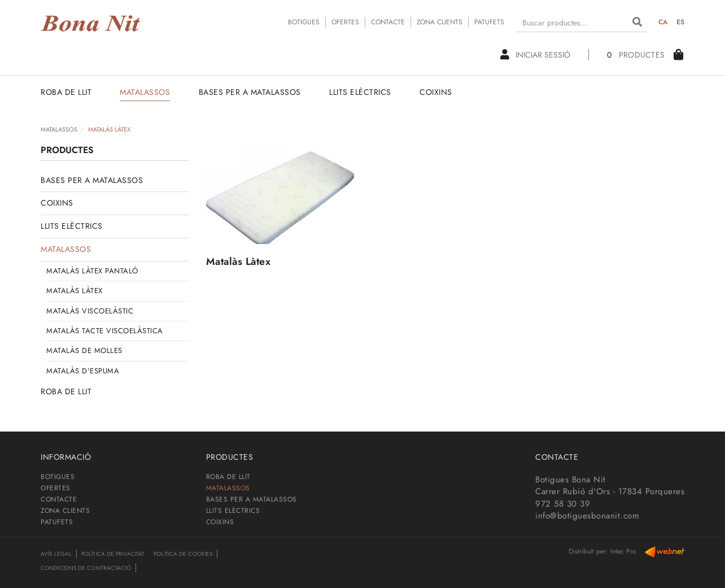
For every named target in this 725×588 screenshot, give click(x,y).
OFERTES (345, 22)
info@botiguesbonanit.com (587, 516)
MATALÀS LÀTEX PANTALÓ (92, 271)
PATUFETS (489, 22)
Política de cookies (183, 554)
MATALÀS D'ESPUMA (83, 371)
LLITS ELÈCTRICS (72, 226)
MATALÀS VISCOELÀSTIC (90, 311)
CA (663, 22)
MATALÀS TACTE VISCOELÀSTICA (105, 331)
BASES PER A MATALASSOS (92, 180)
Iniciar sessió (535, 55)
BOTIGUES (304, 22)
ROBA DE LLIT (66, 391)
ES (681, 22)
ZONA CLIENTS (440, 22)
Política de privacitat (113, 554)
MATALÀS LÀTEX (75, 291)
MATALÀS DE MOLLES (84, 350)
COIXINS (57, 203)
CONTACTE (388, 22)
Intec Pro (623, 551)
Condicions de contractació (86, 568)
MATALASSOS (59, 129)
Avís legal (56, 554)
